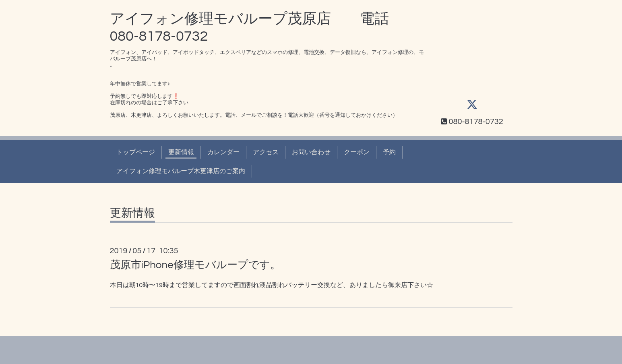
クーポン (357, 152)
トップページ (136, 152)
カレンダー (223, 152)
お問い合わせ (311, 152)
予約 (389, 152)
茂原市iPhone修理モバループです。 (195, 265)
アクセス (266, 152)
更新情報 (181, 152)
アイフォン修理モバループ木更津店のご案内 (181, 171)
